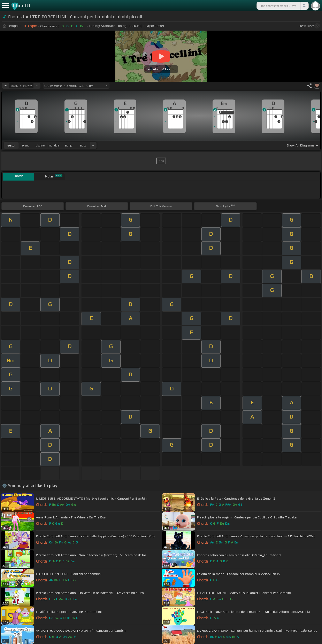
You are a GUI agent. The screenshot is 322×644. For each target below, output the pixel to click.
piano (26, 145)
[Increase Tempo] (37, 86)
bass (83, 145)
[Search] (304, 6)
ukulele (40, 145)
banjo (69, 145)
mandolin (54, 145)
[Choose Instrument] (93, 145)
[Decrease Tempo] (6, 86)
